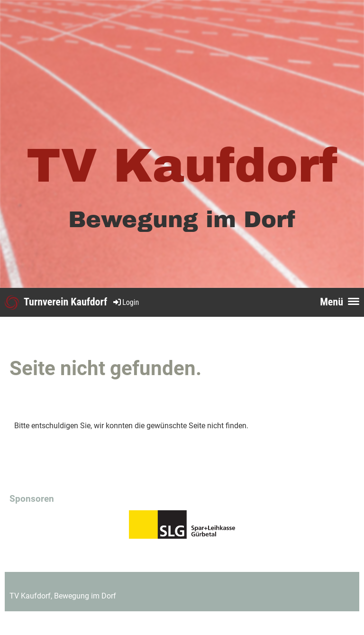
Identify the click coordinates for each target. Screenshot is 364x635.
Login (125, 302)
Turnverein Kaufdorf (65, 302)
